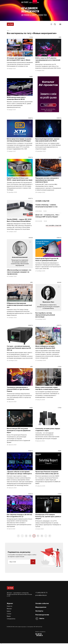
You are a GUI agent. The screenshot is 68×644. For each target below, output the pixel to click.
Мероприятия (41, 606)
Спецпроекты (11, 618)
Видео (9, 615)
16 (42, 535)
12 (26, 535)
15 (38, 535)
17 (50, 535)
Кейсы (9, 610)
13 (30, 535)
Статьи (9, 613)
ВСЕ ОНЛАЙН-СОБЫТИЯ (53, 225)
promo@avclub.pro (41, 594)
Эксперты (39, 610)
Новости (9, 605)
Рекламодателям (42, 614)
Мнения (9, 608)
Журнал (10, 603)
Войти (42, 618)
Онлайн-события (42, 603)
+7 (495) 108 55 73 (41, 592)
